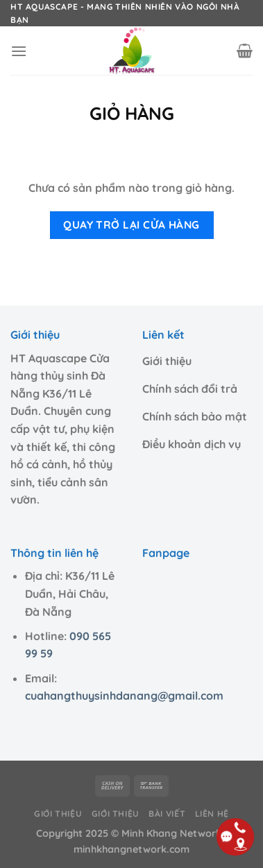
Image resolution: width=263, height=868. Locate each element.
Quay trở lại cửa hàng (131, 224)
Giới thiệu (58, 814)
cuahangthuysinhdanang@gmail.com (124, 696)
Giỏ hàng (132, 113)
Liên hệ (212, 814)
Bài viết (167, 814)
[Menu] (19, 51)
